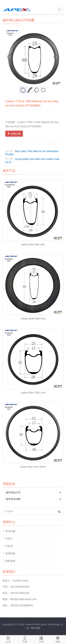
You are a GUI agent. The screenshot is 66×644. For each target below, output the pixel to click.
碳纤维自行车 (13, 492)
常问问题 (10, 531)
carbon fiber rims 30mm (33, 467)
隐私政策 (10, 561)
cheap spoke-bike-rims (33, 319)
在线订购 (14, 134)
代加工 (9, 539)
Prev (10, 57)
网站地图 (36, 628)
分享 (8, 639)
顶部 (58, 639)
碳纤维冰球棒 (13, 499)
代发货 (9, 546)
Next (56, 57)
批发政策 (10, 553)
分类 (41, 639)
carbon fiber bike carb (33, 244)
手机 (25, 639)
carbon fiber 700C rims (33, 393)
